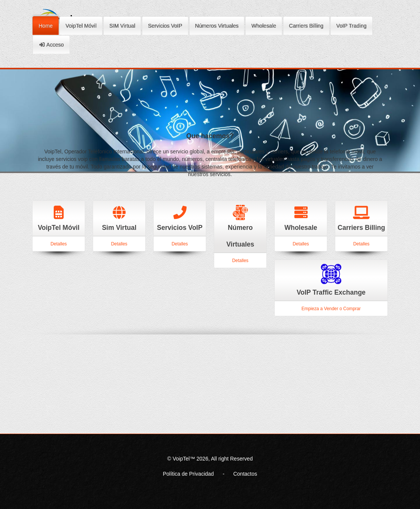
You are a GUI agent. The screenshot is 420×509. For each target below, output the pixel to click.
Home (46, 25)
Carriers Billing (306, 25)
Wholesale (264, 25)
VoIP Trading (352, 25)
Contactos (245, 474)
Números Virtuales (217, 25)
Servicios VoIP (165, 25)
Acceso (51, 44)
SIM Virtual (122, 25)
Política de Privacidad (188, 474)
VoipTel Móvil (81, 25)
